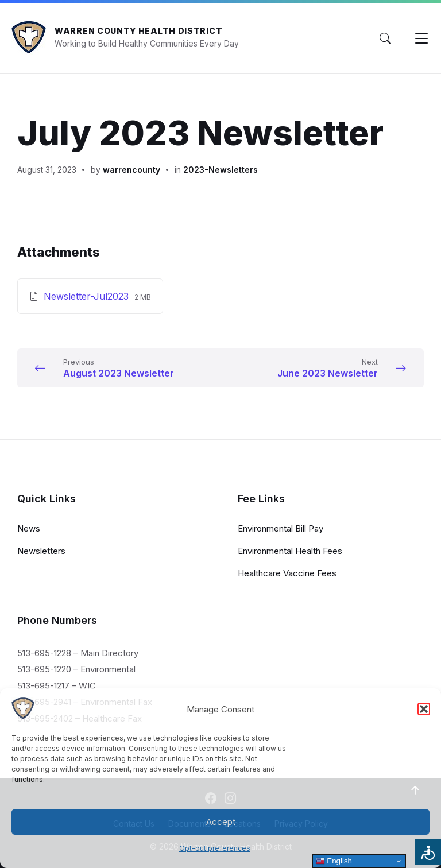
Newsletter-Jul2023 (88, 296)
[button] (424, 709)
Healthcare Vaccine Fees (287, 573)
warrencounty (131, 170)
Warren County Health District (138, 31)
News (29, 528)
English (334, 861)
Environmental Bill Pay (281, 528)
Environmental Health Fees (290, 551)
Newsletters (41, 551)
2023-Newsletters (220, 170)
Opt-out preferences (215, 848)
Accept (221, 822)
